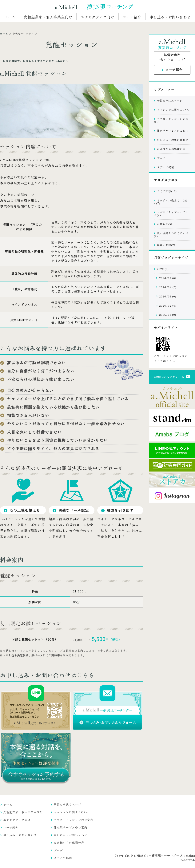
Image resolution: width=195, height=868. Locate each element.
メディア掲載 (165, 167)
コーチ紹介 (132, 17)
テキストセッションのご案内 (171, 120)
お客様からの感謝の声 (171, 149)
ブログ (161, 158)
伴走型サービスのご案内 (173, 131)
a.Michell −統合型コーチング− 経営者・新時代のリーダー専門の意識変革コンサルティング (98, 7)
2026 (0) (163, 269)
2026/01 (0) (168, 315)
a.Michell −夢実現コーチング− (156, 856)
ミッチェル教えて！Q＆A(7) (171, 202)
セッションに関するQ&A (173, 110)
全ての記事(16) (167, 191)
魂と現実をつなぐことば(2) (171, 235)
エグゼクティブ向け (97, 17)
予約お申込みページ (170, 101)
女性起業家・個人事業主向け (48, 17)
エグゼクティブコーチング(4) (171, 214)
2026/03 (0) (168, 296)
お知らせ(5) (165, 224)
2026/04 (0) (168, 287)
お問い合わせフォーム (169, 377)
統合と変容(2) (166, 245)
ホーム (10, 17)
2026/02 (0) (168, 305)
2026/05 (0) (168, 278)
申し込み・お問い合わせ (170, 17)
